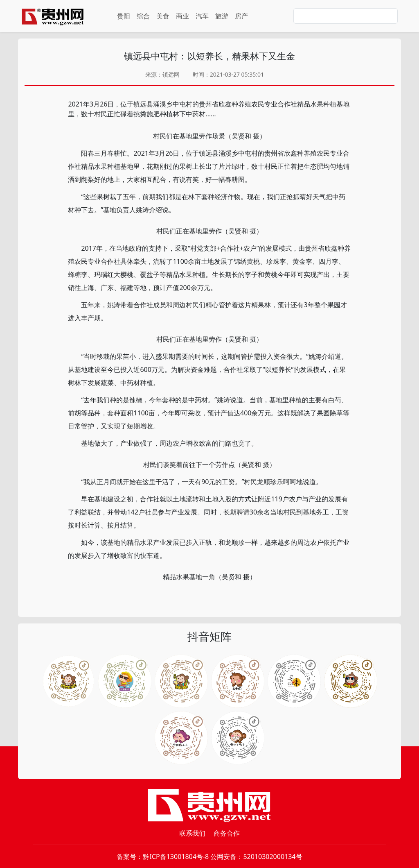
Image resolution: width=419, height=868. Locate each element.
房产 (241, 16)
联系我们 (192, 833)
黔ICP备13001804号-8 (176, 857)
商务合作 (227, 833)
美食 (163, 16)
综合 (143, 16)
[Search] (346, 16)
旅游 (222, 16)
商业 (182, 16)
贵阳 (124, 16)
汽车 (202, 16)
